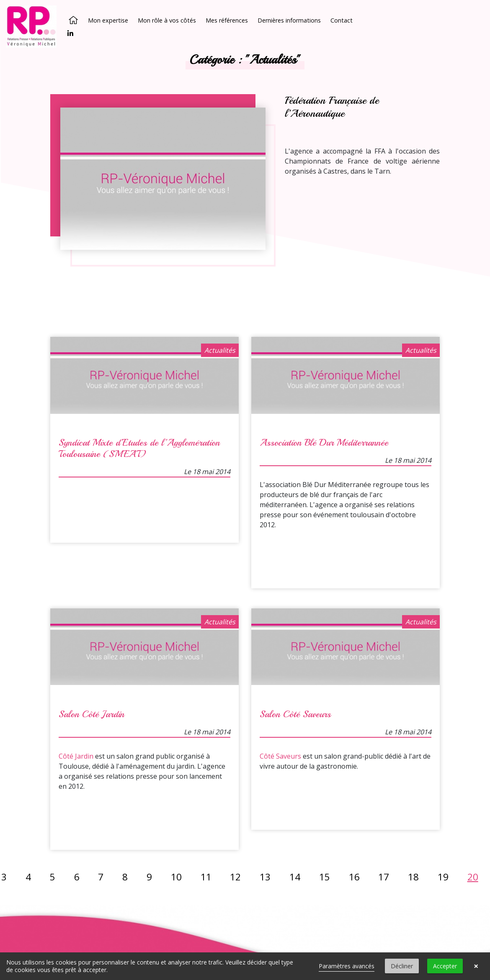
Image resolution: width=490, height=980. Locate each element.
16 (354, 876)
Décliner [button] (402, 966)
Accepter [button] (445, 966)
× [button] (476, 966)
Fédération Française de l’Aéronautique (332, 107)
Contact (342, 20)
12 (235, 876)
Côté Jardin (76, 756)
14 (295, 876)
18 (413, 876)
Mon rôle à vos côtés (167, 20)
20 (473, 876)
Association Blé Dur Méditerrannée (324, 443)
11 (206, 876)
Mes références (227, 20)
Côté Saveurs (280, 756)
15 (325, 876)
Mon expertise (108, 20)
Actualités (220, 350)
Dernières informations (289, 20)
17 (384, 876)
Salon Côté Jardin (92, 714)
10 (176, 876)
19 (443, 876)
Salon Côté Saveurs (295, 714)
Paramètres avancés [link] (347, 966)
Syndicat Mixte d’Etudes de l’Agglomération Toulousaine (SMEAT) (139, 448)
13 (265, 876)
